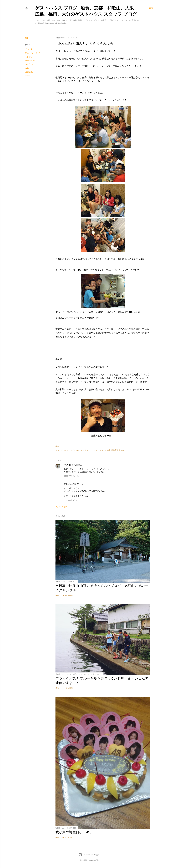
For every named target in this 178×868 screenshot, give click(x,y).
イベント (29, 49)
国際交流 (29, 72)
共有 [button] (27, 38)
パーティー (30, 60)
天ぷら (28, 75)
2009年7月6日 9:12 (71, 476)
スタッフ (29, 57)
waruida (68, 465)
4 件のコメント (67, 837)
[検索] (151, 8)
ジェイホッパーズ (33, 53)
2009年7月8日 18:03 (72, 500)
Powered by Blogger (89, 855)
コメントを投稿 (61, 507)
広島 (27, 68)
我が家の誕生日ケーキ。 (74, 832)
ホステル (29, 64)
